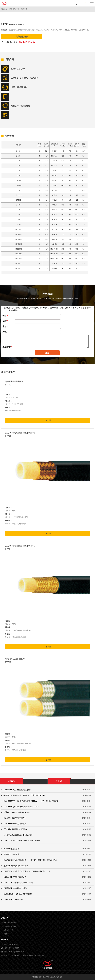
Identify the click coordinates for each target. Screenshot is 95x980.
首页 (10, 9)
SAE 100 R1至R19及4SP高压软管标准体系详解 (22, 841)
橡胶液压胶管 (44, 977)
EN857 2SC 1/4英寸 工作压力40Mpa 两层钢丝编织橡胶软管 (27, 871)
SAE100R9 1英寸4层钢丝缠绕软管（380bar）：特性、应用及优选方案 (31, 801)
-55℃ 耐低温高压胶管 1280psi (15, 829)
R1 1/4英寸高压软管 (11, 849)
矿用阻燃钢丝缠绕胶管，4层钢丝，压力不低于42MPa (24, 795)
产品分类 (5, 918)
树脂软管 (24, 9)
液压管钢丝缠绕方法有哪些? (15, 818)
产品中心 (16, 9)
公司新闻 (12, 781)
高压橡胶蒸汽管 (56, 977)
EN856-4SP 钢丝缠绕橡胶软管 (15, 888)
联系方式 (5, 940)
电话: (5, 327)
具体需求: (7, 347)
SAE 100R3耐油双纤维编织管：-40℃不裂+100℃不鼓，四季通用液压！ (31, 860)
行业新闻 (59, 781)
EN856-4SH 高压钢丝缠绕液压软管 (17, 790)
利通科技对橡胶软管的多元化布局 (17, 812)
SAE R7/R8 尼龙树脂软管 (13, 900)
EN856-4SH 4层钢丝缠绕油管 (15, 877)
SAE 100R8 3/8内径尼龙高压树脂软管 (18, 883)
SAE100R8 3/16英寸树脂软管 (15, 824)
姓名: (5, 316)
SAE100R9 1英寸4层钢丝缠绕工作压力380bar (21, 807)
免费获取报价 (22, 37)
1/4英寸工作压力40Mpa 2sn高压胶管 (18, 835)
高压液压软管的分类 (11, 854)
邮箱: (5, 321)
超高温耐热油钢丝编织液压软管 (16, 866)
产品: (5, 332)
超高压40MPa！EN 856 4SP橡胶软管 (18, 894)
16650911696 (27, 42)
